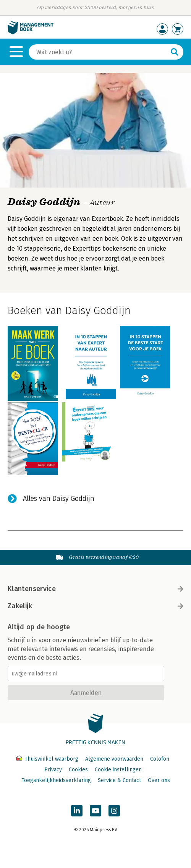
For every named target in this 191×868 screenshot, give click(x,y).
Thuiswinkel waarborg (48, 759)
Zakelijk (95, 606)
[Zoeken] (98, 52)
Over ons (159, 780)
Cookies (78, 770)
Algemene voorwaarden (114, 759)
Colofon (160, 759)
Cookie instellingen (118, 770)
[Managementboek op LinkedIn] (77, 811)
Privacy (53, 770)
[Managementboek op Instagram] (114, 811)
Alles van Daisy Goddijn (59, 499)
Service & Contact (119, 780)
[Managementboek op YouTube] (95, 811)
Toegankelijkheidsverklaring (56, 780)
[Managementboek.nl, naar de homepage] (31, 33)
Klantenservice (95, 589)
